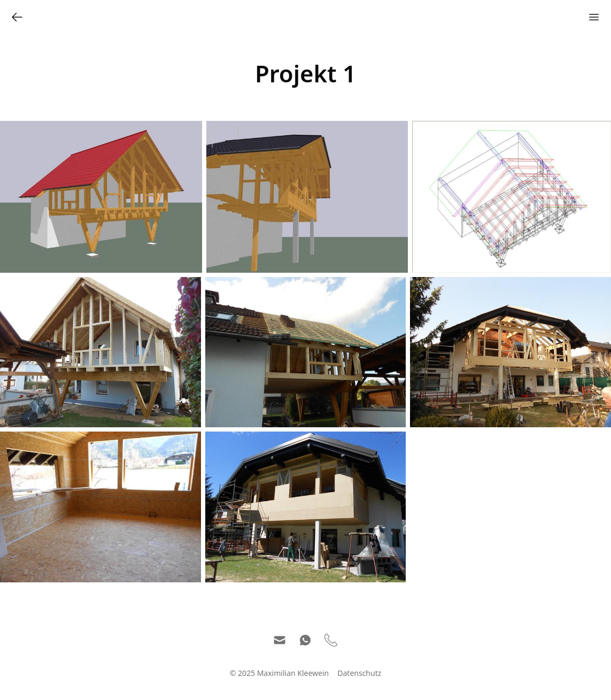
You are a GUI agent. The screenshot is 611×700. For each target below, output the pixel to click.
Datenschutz (359, 673)
